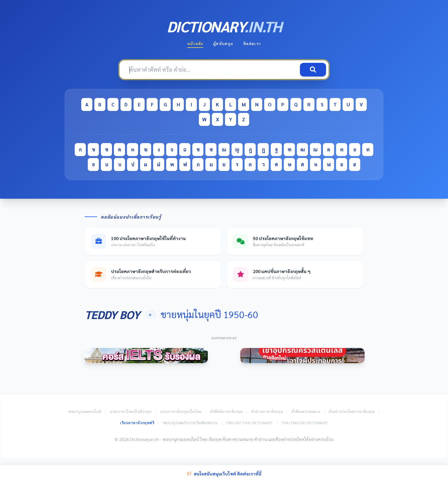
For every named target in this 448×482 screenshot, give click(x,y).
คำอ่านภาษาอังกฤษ (267, 412)
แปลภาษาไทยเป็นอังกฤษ (131, 412)
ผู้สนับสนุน (223, 44)
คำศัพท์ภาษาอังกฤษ (226, 412)
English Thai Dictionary (250, 423)
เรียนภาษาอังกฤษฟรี (137, 423)
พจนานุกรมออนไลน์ (85, 412)
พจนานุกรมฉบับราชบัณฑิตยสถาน (190, 423)
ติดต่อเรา (252, 44)
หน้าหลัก (195, 44)
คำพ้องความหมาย (306, 412)
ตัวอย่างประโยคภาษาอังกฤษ (352, 412)
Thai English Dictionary (305, 423)
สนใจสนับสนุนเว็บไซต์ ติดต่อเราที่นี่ (224, 474)
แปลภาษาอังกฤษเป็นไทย (181, 412)
